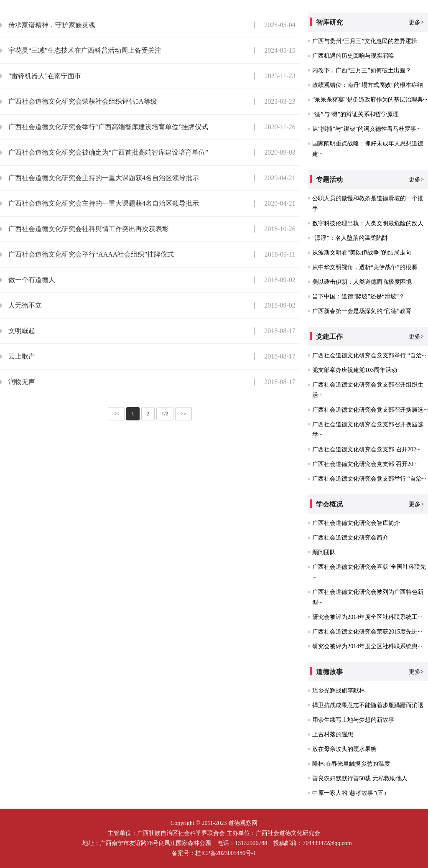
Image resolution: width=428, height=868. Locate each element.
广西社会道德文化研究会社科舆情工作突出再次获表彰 (89, 229)
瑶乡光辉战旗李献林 (339, 691)
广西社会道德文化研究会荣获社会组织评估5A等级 (83, 101)
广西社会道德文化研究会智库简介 (356, 523)
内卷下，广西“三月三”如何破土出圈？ (362, 70)
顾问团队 (324, 552)
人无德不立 (25, 305)
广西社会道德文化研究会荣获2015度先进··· (367, 632)
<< (116, 414)
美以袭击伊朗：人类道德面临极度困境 (362, 282)
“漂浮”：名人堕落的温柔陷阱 (350, 238)
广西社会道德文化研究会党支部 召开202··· (366, 449)
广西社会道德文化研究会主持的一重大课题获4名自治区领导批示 (104, 178)
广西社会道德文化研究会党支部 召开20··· (365, 464)
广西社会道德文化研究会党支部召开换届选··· (370, 410)
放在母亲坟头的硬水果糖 (344, 749)
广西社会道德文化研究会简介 (350, 538)
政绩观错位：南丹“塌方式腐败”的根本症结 (367, 85)
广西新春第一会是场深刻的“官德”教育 (362, 311)
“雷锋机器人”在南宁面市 (45, 76)
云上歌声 (22, 356)
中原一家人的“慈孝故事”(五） (351, 793)
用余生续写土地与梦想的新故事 (353, 720)
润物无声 (22, 382)
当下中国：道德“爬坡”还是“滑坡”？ (358, 297)
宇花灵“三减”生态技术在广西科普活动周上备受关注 (85, 50)
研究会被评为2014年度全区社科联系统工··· (367, 617)
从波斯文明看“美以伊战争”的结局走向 (362, 253)
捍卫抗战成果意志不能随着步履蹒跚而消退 (368, 705)
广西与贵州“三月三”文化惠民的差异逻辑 (364, 41)
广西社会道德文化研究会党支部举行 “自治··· (369, 355)
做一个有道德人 (32, 280)
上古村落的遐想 (333, 734)
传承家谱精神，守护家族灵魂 (52, 25)
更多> (416, 22)
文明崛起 (22, 331)
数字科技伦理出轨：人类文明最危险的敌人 (368, 223)
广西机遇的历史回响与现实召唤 (353, 56)
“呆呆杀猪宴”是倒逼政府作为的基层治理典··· (370, 100)
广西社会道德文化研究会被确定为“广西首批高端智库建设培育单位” (108, 152)
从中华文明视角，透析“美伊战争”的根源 (364, 267)
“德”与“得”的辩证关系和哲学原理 (355, 114)
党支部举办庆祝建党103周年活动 (355, 370)
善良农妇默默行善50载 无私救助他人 (360, 778)
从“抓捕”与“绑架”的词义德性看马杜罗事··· (366, 129)
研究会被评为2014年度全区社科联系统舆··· (367, 646)
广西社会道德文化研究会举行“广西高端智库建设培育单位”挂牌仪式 (108, 127)
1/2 (165, 414)
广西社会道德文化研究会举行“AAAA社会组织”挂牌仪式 (91, 254)
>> (183, 414)
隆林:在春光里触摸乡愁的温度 (351, 764)
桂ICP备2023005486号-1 (225, 853)
